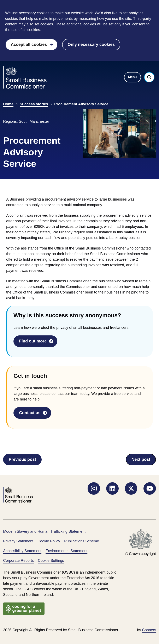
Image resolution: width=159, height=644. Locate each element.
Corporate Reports (18, 561)
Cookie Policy (49, 541)
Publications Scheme (82, 541)
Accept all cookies (29, 44)
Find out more (33, 341)
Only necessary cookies (91, 44)
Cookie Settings (51, 561)
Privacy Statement (18, 541)
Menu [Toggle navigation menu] (132, 77)
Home (8, 104)
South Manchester (34, 121)
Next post (143, 461)
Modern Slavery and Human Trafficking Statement (44, 531)
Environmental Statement (66, 551)
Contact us (30, 413)
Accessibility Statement (22, 551)
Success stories (34, 104)
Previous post (22, 461)
